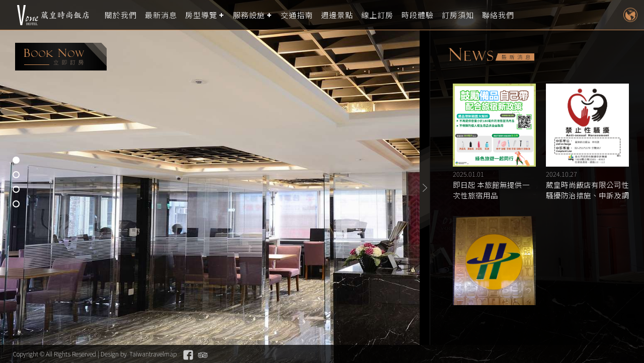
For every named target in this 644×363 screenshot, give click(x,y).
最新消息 (161, 15)
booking (61, 57)
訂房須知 (458, 15)
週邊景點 (337, 15)
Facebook (188, 355)
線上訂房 (377, 15)
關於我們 (121, 15)
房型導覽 (201, 15)
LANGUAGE (630, 15)
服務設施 (249, 15)
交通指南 (297, 15)
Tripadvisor (203, 355)
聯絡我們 (498, 15)
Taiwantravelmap (153, 354)
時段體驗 (418, 15)
